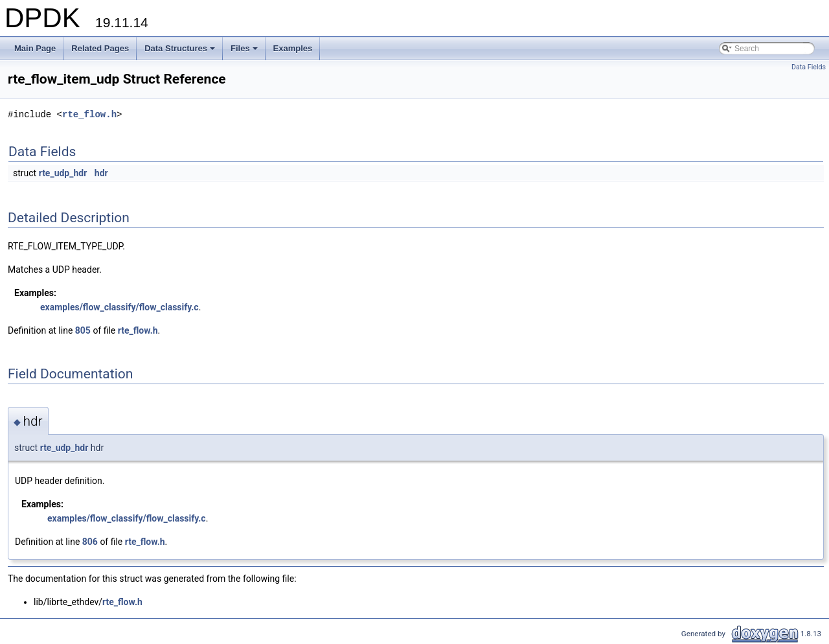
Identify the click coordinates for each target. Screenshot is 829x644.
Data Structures (181, 52)
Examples (293, 48)
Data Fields (809, 67)
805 (83, 330)
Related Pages (100, 48)
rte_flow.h (89, 114)
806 (90, 542)
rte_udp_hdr (63, 173)
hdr (101, 173)
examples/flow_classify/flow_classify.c (119, 307)
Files (245, 52)
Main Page (35, 48)
